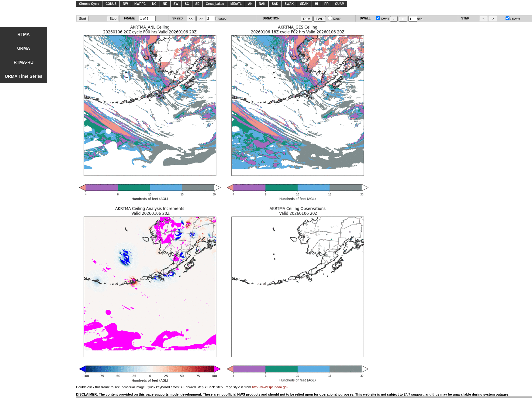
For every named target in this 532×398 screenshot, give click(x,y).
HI (316, 4)
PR (326, 4)
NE (165, 4)
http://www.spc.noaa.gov (270, 387)
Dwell (383, 19)
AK (250, 4)
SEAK (304, 4)
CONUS (111, 4)
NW (125, 4)
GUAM (340, 4)
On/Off (513, 19)
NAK (262, 4)
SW (176, 4)
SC (187, 4)
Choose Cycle (89, 4)
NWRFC (140, 4)
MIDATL (236, 4)
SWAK (289, 4)
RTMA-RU (24, 62)
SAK (275, 4)
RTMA (23, 34)
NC (154, 4)
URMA (24, 48)
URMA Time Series (24, 76)
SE (197, 4)
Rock (334, 19)
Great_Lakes (215, 4)
